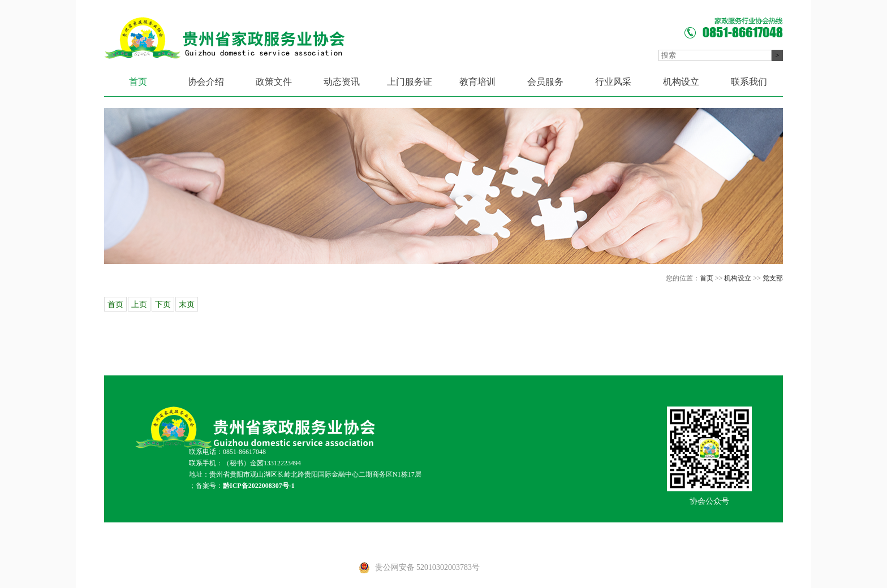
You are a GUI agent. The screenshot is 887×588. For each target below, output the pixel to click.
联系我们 (749, 82)
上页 (139, 304)
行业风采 (613, 82)
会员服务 (545, 82)
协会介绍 (206, 82)
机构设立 (681, 82)
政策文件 (274, 82)
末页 (187, 304)
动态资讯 (342, 82)
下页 (163, 304)
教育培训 (477, 82)
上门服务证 (410, 82)
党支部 (773, 278)
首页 (138, 82)
